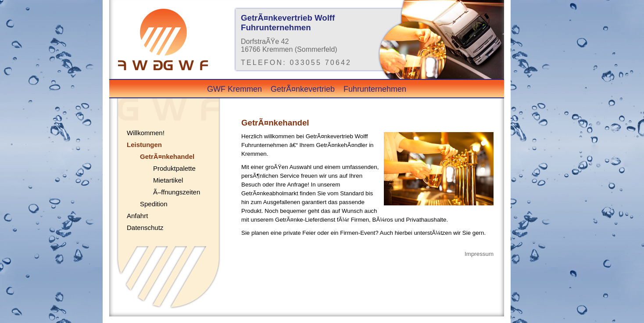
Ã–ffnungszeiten (177, 192)
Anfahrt (137, 216)
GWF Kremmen (234, 89)
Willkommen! (146, 133)
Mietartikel (168, 180)
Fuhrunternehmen (375, 89)
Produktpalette (174, 168)
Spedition (154, 204)
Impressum (479, 254)
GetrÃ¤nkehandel (167, 156)
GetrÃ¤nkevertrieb (303, 89)
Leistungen (144, 145)
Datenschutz (145, 228)
